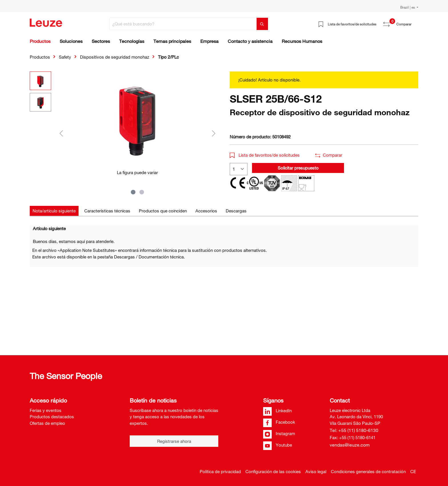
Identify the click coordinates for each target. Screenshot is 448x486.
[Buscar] (262, 24)
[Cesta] (415, 22)
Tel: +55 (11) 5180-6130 (354, 430)
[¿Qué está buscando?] (183, 24)
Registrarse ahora (174, 441)
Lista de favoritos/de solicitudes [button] (265, 155)
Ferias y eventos (46, 410)
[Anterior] (61, 133)
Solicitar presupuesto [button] (298, 168)
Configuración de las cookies (273, 471)
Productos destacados (52, 417)
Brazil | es (408, 7)
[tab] (54, 211)
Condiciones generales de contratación (368, 471)
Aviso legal (316, 471)
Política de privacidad (220, 471)
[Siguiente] (214, 133)
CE (413, 471)
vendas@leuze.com (350, 445)
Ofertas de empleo (47, 423)
